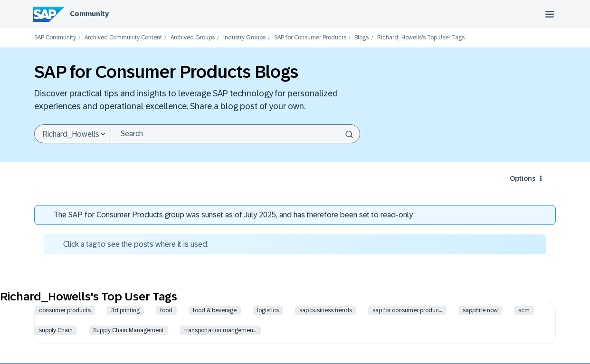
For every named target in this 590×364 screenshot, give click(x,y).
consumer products (65, 310)
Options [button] (523, 178)
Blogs (362, 38)
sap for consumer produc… (407, 310)
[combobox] (235, 134)
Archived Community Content (123, 38)
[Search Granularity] (72, 134)
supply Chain (56, 330)
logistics (268, 310)
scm (524, 310)
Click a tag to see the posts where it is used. (136, 244)
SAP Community (55, 38)
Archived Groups (193, 38)
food (166, 310)
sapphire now (480, 310)
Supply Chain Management (128, 330)
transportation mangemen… (220, 330)
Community (89, 14)
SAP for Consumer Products (310, 38)
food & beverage (215, 310)
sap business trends (326, 310)
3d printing (125, 310)
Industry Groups (244, 38)
